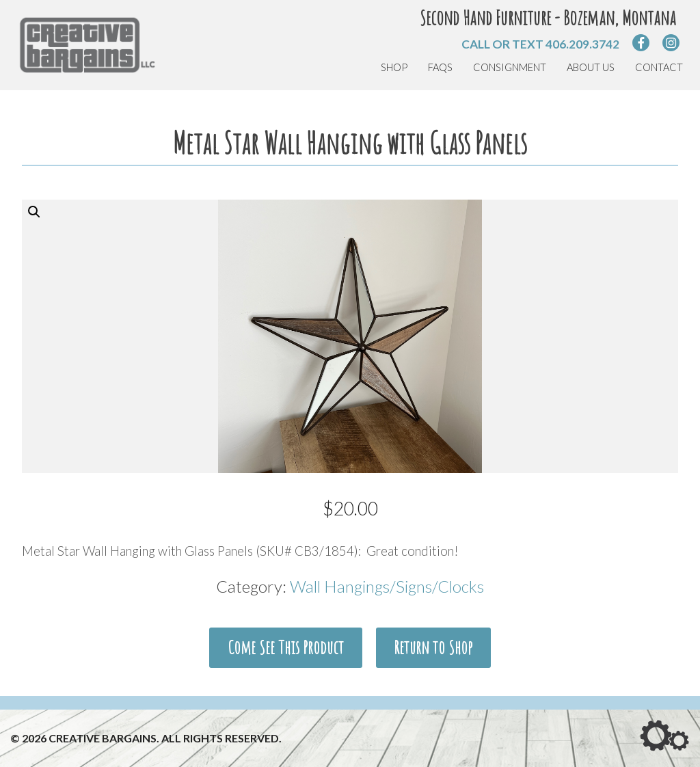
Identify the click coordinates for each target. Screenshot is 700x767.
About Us (591, 67)
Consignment (510, 67)
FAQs (440, 67)
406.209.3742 (582, 44)
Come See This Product (286, 647)
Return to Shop (433, 647)
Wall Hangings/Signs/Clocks (387, 586)
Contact (659, 67)
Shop (394, 67)
